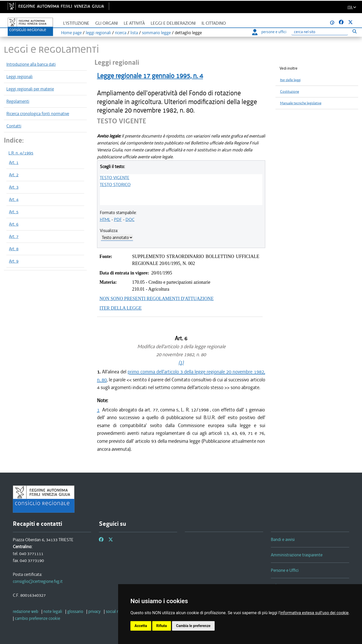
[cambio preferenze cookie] (37, 618)
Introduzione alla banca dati (31, 64)
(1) (181, 362)
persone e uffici (269, 32)
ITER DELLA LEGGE (121, 308)
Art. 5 (14, 212)
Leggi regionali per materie (30, 89)
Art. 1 (14, 162)
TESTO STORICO (115, 185)
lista (134, 33)
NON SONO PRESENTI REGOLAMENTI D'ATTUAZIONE (157, 299)
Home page (71, 33)
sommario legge (156, 33)
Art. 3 (14, 187)
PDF (118, 219)
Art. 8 (14, 249)
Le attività (134, 23)
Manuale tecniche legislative (301, 103)
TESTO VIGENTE (115, 178)
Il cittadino (214, 23)
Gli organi (107, 23)
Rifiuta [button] (162, 626)
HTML (105, 219)
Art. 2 (14, 175)
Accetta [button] (141, 626)
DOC (130, 219)
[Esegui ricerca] (354, 31)
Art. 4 (14, 199)
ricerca (121, 33)
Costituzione (290, 92)
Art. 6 (14, 224)
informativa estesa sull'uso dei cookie (314, 613)
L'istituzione (76, 23)
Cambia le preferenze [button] (193, 626)
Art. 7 (14, 236)
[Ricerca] (320, 32)
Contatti (14, 126)
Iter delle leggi (290, 80)
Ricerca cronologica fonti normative (38, 114)
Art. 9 (14, 261)
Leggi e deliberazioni (173, 23)
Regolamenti (18, 101)
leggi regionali (98, 33)
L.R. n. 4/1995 (21, 153)
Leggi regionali (20, 77)
